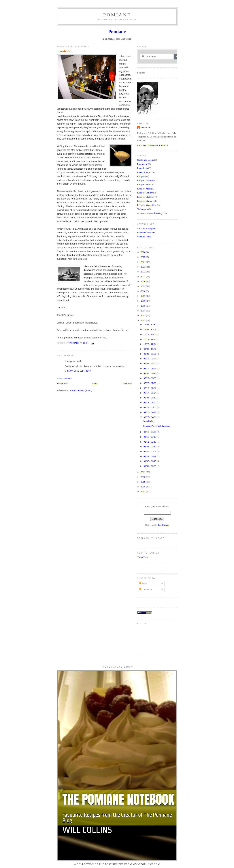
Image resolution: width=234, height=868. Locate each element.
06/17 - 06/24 (150, 393)
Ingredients (142, 168)
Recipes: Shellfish (146, 197)
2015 (143, 306)
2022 (143, 272)
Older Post (127, 384)
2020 (143, 281)
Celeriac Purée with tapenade (157, 426)
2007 (143, 492)
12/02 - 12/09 (150, 330)
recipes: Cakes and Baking (150, 213)
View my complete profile (153, 145)
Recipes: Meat (144, 189)
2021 (143, 277)
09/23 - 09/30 (150, 354)
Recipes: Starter (145, 201)
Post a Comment (64, 379)
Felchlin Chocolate (146, 233)
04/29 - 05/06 (150, 407)
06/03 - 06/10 (150, 398)
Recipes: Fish (144, 185)
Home (95, 384)
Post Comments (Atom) (81, 390)
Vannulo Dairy (144, 237)
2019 (143, 286)
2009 (143, 482)
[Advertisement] (149, 638)
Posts (143, 584)
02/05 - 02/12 (150, 447)
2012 (143, 320)
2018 (143, 291)
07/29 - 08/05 (150, 378)
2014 (143, 311)
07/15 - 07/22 (150, 388)
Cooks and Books (145, 160)
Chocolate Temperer (147, 228)
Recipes (141, 176)
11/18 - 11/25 (150, 339)
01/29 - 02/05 (150, 452)
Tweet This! (143, 557)
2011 (143, 472)
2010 (143, 477)
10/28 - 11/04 (150, 344)
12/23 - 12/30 (150, 325)
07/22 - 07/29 (150, 383)
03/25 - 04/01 (150, 417)
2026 (143, 252)
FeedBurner (164, 525)
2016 (143, 301)
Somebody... (149, 421)
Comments (146, 590)
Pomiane (117, 15)
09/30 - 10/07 (150, 349)
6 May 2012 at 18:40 (78, 371)
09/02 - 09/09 (150, 364)
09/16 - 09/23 (150, 359)
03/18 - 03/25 (150, 432)
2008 (143, 487)
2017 (143, 296)
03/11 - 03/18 (150, 437)
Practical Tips (144, 172)
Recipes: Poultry (145, 193)
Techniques (142, 209)
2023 (143, 267)
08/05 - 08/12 (150, 373)
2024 (143, 262)
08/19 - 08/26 (150, 369)
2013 (143, 315)
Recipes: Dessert (145, 181)
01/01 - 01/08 (150, 466)
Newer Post (62, 384)
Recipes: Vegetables (147, 205)
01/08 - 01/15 (150, 461)
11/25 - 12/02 (150, 334)
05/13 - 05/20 (150, 403)
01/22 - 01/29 (150, 456)
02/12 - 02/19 (150, 442)
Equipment (142, 164)
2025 (143, 257)
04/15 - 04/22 (150, 412)
